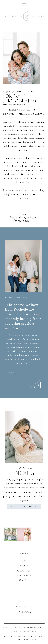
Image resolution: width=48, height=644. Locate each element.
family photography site (24, 217)
